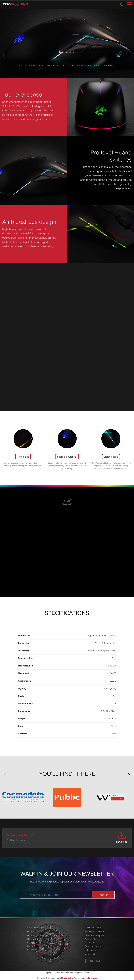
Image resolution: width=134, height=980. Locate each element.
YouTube (92, 961)
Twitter (98, 961)
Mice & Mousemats (36, 928)
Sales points (91, 950)
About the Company (94, 935)
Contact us (90, 954)
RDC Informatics (66, 978)
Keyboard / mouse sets (38, 935)
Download (122, 842)
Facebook (86, 961)
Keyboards (32, 932)
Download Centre (93, 928)
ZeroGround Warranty (95, 932)
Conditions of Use (93, 946)
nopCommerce (91, 978)
